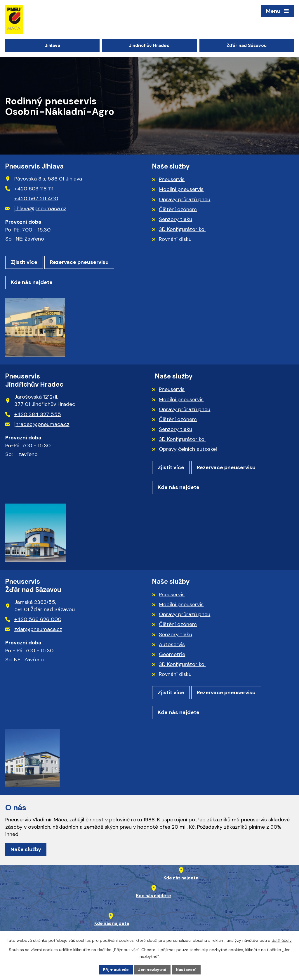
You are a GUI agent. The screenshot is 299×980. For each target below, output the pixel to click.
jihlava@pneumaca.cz (36, 208)
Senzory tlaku (175, 219)
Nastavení (186, 970)
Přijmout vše (116, 970)
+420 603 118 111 (29, 189)
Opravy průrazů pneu (185, 199)
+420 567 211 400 (36, 199)
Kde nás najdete (32, 282)
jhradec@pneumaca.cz (37, 424)
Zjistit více (24, 262)
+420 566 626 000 (33, 619)
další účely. (282, 940)
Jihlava (53, 45)
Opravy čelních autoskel (188, 449)
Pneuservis (172, 179)
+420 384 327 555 (33, 414)
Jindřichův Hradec (149, 45)
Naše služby (26, 849)
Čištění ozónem (178, 209)
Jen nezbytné (152, 970)
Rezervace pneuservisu (79, 262)
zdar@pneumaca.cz (34, 629)
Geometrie (172, 654)
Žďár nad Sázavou (247, 45)
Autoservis (172, 644)
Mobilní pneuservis (181, 189)
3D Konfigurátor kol (182, 229)
